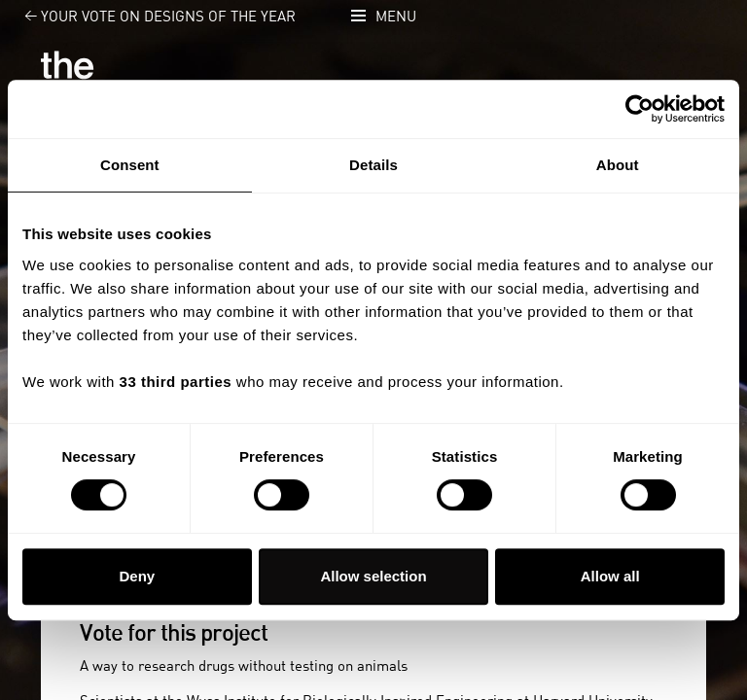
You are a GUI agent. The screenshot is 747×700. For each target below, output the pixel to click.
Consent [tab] (130, 165)
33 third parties (176, 382)
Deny (137, 576)
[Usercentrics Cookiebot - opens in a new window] (640, 109)
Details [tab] (373, 165)
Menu (396, 17)
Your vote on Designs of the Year (149, 17)
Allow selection (373, 576)
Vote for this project (174, 634)
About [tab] (618, 165)
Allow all (610, 576)
